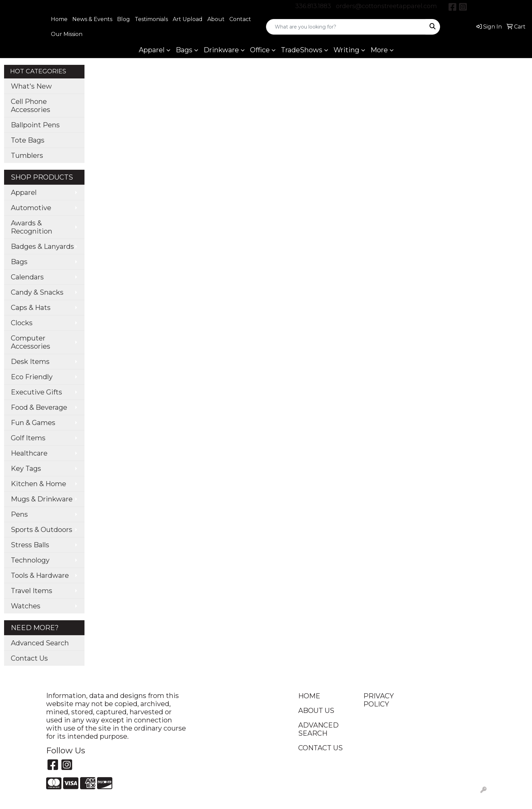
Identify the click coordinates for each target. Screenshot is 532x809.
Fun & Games (33, 423)
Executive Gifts (36, 392)
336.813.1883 (313, 6)
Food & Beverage (39, 407)
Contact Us (29, 658)
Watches (26, 606)
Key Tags (26, 468)
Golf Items (28, 438)
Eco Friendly (32, 377)
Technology (30, 560)
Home (59, 19)
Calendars (27, 277)
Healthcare (29, 453)
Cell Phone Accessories (31, 106)
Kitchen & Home (39, 484)
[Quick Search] (346, 27)
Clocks (22, 323)
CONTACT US (320, 748)
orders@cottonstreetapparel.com (386, 6)
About (216, 19)
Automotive (31, 208)
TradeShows (302, 50)
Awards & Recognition (32, 227)
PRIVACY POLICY (379, 700)
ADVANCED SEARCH (318, 729)
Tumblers (27, 155)
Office (260, 50)
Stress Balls (30, 545)
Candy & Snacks (37, 292)
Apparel (152, 50)
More (379, 50)
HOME (309, 696)
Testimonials (151, 19)
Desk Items (30, 362)
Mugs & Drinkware (42, 499)
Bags (184, 50)
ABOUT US (316, 711)
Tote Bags (28, 140)
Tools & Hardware (40, 575)
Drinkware (221, 50)
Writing (346, 50)
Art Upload (188, 19)
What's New (31, 86)
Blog (123, 19)
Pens (19, 514)
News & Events (92, 19)
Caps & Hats (31, 308)
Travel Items (32, 591)
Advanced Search (40, 643)
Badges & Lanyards (42, 246)
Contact (240, 19)
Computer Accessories (31, 342)
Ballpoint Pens (35, 125)
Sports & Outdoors (42, 530)
